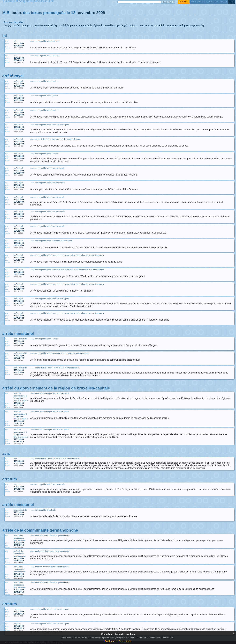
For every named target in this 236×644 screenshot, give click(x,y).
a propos (201, 2)
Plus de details (125, 641)
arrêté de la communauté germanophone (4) (179, 26)
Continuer (110, 641)
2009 (101, 13)
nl (233, 2)
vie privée (184, 2)
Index (17, 13)
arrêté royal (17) (23, 26)
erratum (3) (146, 26)
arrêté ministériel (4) (45, 26)
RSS (192, 2)
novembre (86, 13)
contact (223, 2)
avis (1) (133, 26)
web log (212, 2)
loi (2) (8, 26)
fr (230, 2)
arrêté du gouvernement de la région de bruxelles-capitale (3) (93, 26)
